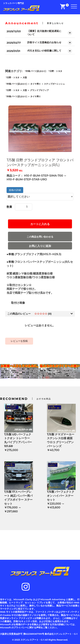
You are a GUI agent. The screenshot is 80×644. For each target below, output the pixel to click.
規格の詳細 (15, 190)
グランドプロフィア (39, 90)
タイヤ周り (35, 84)
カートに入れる (40, 224)
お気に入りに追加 (40, 246)
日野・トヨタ (56, 71)
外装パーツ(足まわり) (36, 71)
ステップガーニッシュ (54, 84)
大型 (25, 77)
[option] (40, 129)
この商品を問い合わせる (40, 237)
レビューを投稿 (19, 341)
